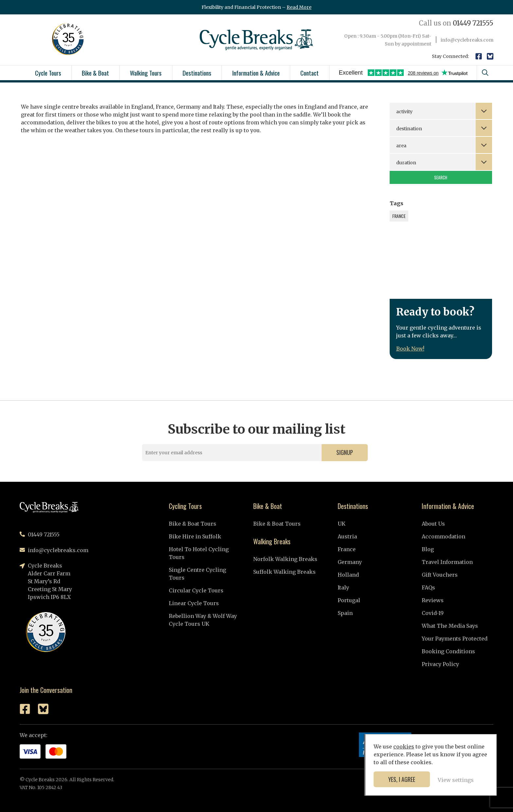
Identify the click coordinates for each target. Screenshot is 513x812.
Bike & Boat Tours (193, 524)
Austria (347, 536)
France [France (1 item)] (399, 216)
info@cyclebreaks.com (467, 40)
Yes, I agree (402, 779)
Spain (345, 613)
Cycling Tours (185, 506)
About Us (433, 524)
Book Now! (410, 349)
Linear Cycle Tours (194, 603)
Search (441, 177)
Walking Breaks (272, 541)
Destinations (197, 73)
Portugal (349, 600)
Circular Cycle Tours (196, 590)
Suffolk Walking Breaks (284, 572)
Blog (428, 549)
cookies (404, 747)
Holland (348, 575)
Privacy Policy (440, 664)
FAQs (428, 587)
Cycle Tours (48, 73)
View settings (456, 780)
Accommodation (443, 536)
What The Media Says (450, 626)
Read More (299, 7)
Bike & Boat (95, 73)
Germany (350, 562)
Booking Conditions (448, 651)
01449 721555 (456, 23)
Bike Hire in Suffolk (195, 536)
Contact (310, 73)
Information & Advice (256, 73)
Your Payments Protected (455, 639)
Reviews (433, 600)
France (347, 549)
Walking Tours (146, 73)
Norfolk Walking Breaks (285, 559)
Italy (343, 587)
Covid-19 (433, 613)
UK (342, 524)
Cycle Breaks (256, 40)
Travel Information (447, 562)
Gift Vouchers (440, 575)
